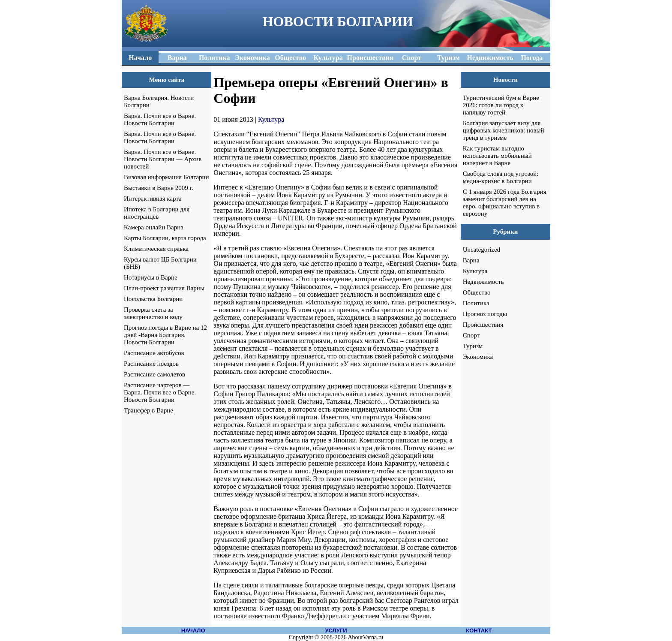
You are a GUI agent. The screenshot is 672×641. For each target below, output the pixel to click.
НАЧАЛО (193, 630)
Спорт (471, 335)
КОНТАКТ (479, 630)
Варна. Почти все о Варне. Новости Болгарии (160, 119)
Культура (271, 119)
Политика (476, 303)
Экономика (478, 357)
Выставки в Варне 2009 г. (159, 188)
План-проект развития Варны (164, 288)
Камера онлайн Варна (154, 227)
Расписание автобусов (154, 353)
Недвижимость (483, 282)
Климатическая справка (156, 249)
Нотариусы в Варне (151, 277)
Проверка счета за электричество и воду (153, 313)
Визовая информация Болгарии (166, 177)
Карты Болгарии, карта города (165, 238)
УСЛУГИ (336, 630)
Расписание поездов (151, 364)
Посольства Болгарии (153, 299)
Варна (471, 260)
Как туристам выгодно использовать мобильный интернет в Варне (497, 156)
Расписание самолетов (154, 374)
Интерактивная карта (153, 199)
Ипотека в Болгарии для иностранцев (157, 213)
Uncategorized (481, 250)
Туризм (473, 346)
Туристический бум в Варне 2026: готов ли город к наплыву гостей (501, 105)
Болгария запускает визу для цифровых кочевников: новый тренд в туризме (504, 130)
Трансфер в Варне (148, 410)
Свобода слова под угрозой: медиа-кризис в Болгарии (501, 177)
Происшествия (483, 325)
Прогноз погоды (485, 314)
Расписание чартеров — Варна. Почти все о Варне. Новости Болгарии (160, 392)
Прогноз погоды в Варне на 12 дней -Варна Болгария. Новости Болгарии (165, 335)
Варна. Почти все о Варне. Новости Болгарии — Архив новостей (163, 159)
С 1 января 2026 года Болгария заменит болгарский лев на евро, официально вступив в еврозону (505, 203)
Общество (477, 292)
